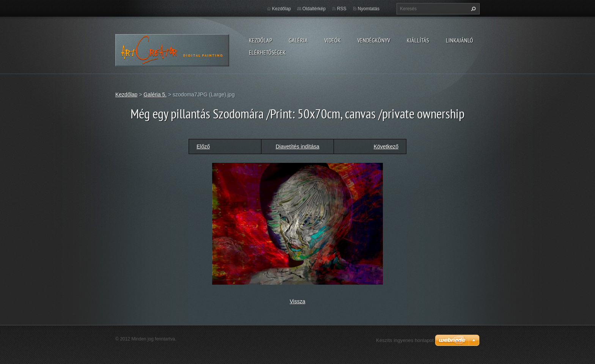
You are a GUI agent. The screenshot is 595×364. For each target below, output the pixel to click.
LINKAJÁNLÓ (460, 40)
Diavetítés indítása (297, 147)
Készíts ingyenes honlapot (405, 340)
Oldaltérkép (314, 9)
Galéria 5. (155, 95)
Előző (203, 147)
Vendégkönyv (374, 40)
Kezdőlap (261, 40)
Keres (472, 9)
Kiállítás (418, 40)
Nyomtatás (369, 9)
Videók (333, 40)
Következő (386, 147)
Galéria (298, 40)
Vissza (298, 301)
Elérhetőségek (267, 52)
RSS (342, 9)
